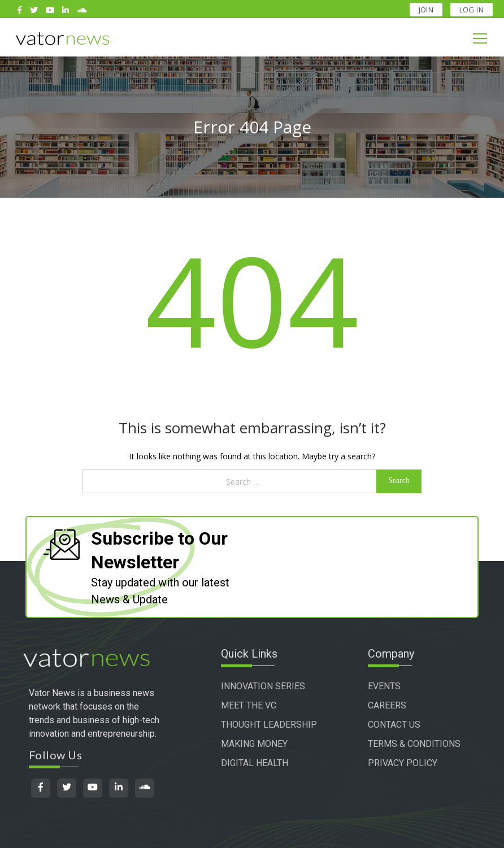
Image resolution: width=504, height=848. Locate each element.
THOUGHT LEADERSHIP (269, 725)
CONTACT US (394, 725)
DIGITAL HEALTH (255, 763)
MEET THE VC (249, 705)
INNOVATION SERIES (263, 686)
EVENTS (384, 686)
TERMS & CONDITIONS (414, 744)
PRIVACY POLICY (403, 763)
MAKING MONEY (254, 744)
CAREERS (387, 705)
